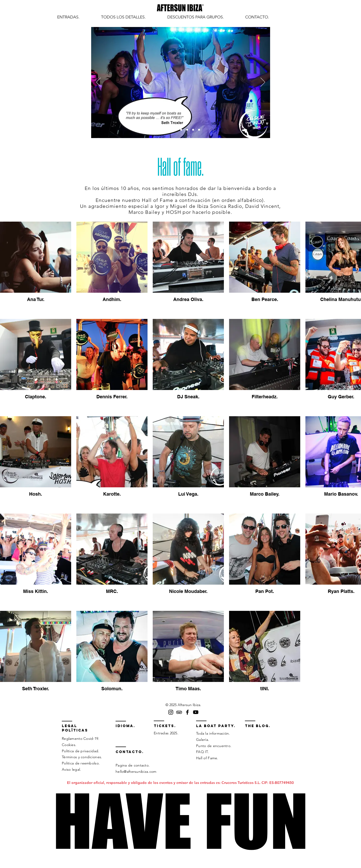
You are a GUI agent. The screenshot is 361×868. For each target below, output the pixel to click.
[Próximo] (263, 83)
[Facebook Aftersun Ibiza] (187, 712)
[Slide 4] (181, 130)
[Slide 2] (169, 130)
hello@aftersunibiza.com (136, 771)
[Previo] (98, 83)
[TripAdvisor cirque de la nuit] (179, 712)
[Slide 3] (175, 130)
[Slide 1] (163, 130)
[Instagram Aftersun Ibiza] (171, 712)
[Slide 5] (187, 130)
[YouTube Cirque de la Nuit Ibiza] (196, 712)
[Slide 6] (193, 130)
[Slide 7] (199, 130)
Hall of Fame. (207, 758)
